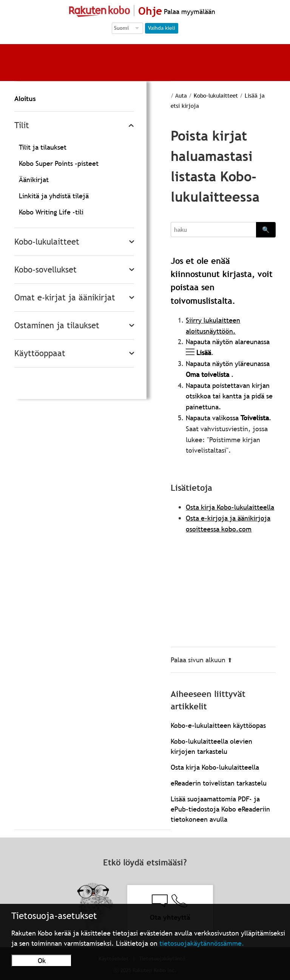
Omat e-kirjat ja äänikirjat (65, 298)
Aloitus (25, 99)
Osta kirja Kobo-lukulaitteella (230, 507)
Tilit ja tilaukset (43, 147)
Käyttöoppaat (40, 353)
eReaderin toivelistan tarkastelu (219, 783)
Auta (181, 95)
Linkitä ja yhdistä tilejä (54, 196)
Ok (42, 961)
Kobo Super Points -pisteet (59, 163)
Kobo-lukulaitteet (47, 242)
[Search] (213, 230)
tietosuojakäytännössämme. (202, 943)
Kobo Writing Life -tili (51, 212)
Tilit (22, 125)
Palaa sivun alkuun (201, 660)
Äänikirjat (34, 180)
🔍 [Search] (266, 230)
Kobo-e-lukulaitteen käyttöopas (218, 725)
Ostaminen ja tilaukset (57, 325)
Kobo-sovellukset (46, 270)
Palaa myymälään (189, 11)
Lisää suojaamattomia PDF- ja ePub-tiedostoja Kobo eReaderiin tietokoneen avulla (220, 809)
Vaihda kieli (162, 28)
